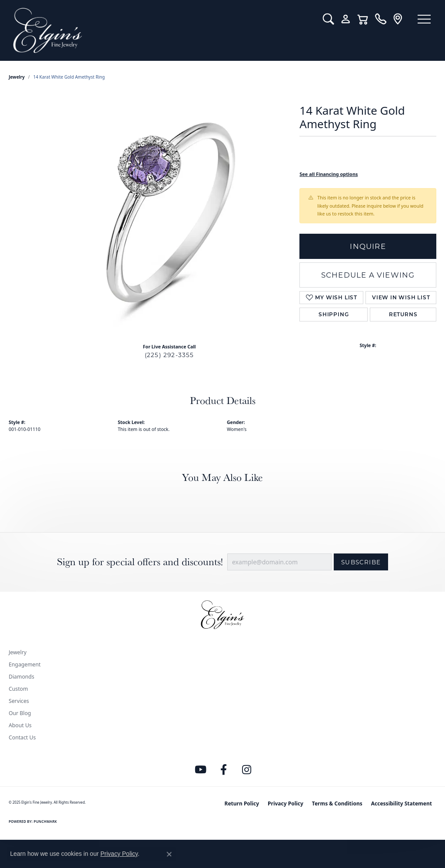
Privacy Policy (286, 803)
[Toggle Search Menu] (327, 19)
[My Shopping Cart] (361, 19)
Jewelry (18, 652)
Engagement (25, 664)
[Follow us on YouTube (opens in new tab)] (201, 770)
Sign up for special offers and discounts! (140, 562)
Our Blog (20, 713)
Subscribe (361, 562)
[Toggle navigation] (423, 20)
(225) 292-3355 (169, 355)
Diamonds (22, 677)
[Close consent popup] (169, 854)
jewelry (17, 77)
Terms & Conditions (337, 803)
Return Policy (242, 803)
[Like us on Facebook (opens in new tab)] (224, 770)
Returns (403, 314)
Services (19, 701)
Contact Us (22, 737)
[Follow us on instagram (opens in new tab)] (247, 770)
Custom (18, 689)
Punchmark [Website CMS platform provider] (45, 821)
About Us (20, 725)
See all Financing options (329, 174)
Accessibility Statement (402, 803)
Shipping (334, 314)
